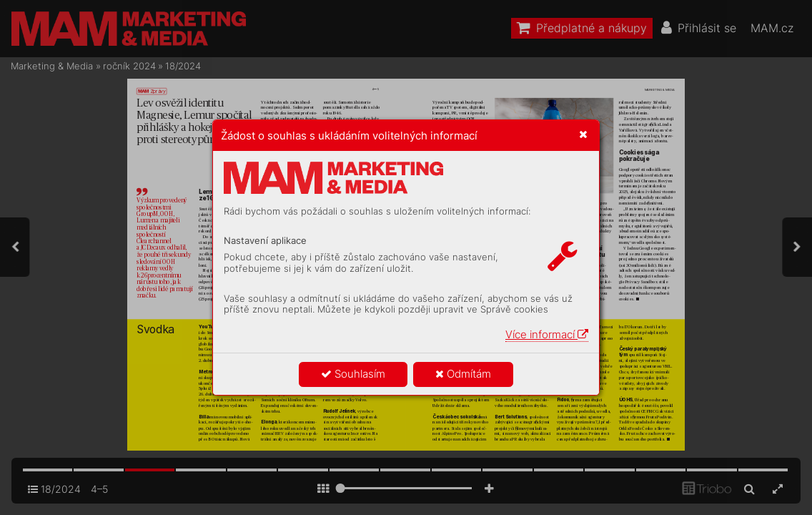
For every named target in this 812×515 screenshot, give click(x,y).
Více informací (547, 334)
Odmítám (463, 374)
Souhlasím (353, 374)
